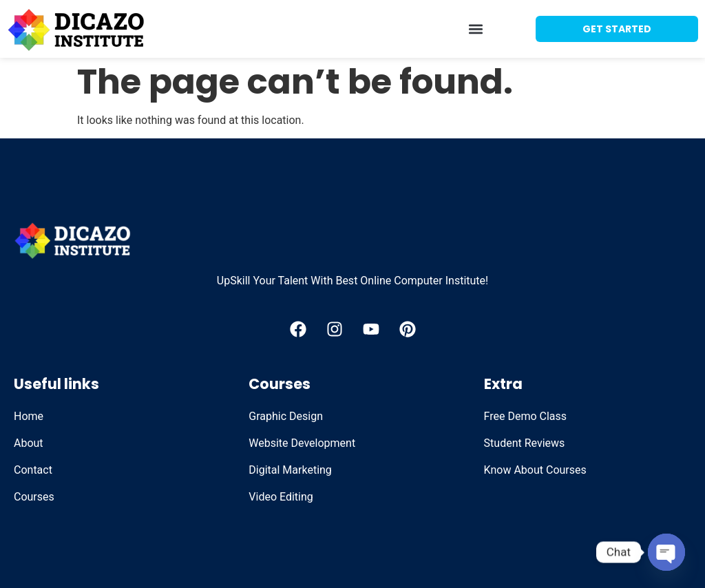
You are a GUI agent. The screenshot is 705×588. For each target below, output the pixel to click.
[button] (476, 29)
